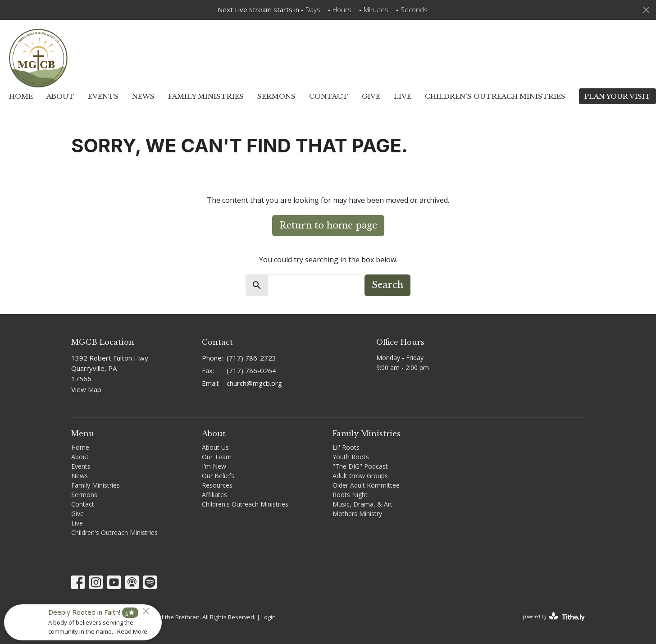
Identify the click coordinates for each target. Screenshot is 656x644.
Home (21, 96)
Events (103, 96)
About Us (215, 447)
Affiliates (214, 495)
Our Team (217, 457)
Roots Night (350, 495)
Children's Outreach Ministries (495, 96)
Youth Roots (351, 457)
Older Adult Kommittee (366, 485)
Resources (217, 485)
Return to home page (328, 225)
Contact (329, 96)
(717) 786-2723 (251, 358)
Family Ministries (206, 96)
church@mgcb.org (254, 383)
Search (387, 285)
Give (371, 96)
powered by (554, 617)
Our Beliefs (218, 476)
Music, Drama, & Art (362, 504)
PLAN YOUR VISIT (617, 96)
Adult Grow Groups (360, 476)
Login (269, 617)
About (60, 96)
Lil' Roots (346, 447)
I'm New (214, 466)
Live (403, 96)
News (143, 96)
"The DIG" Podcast (360, 466)
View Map (86, 389)
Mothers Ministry (357, 514)
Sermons (276, 96)
